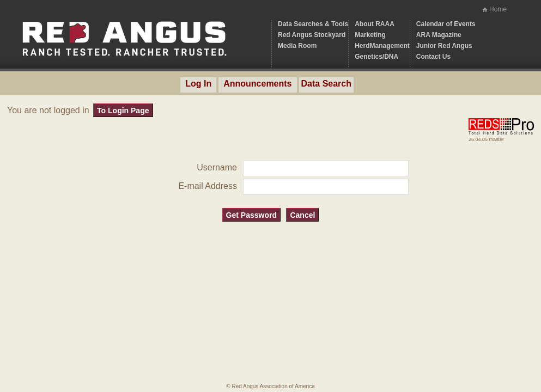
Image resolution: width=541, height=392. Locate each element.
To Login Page (123, 111)
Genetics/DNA (376, 57)
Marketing (370, 35)
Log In (198, 84)
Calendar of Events (446, 24)
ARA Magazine (439, 35)
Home (498, 9)
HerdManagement (382, 46)
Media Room (297, 46)
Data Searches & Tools (313, 24)
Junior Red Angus (444, 46)
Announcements (257, 84)
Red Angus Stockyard (312, 35)
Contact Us (433, 57)
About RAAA (375, 24)
